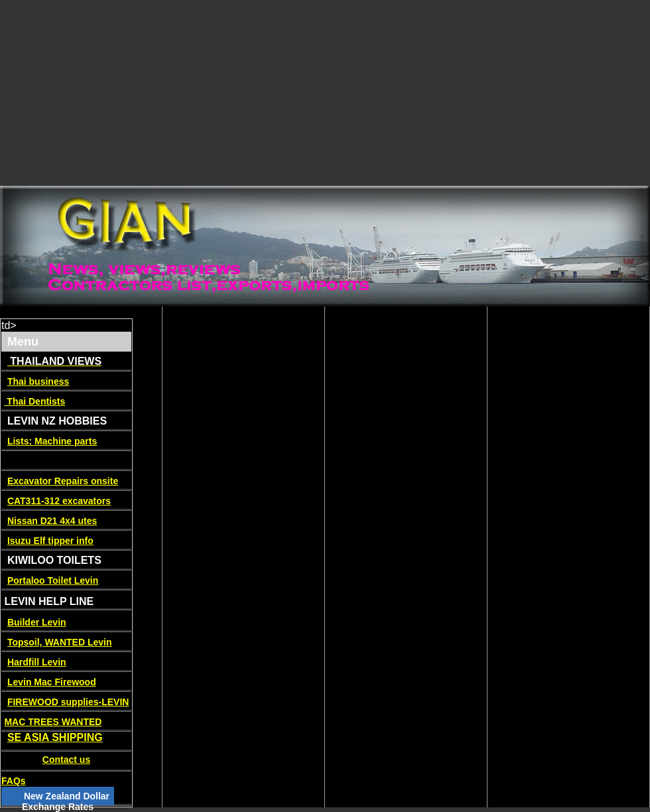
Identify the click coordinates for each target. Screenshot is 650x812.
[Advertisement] (204, 93)
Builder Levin (37, 622)
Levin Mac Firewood (52, 682)
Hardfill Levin (37, 662)
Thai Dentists (34, 401)
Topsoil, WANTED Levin (60, 642)
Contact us (66, 760)
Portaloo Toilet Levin (53, 580)
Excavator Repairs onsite (63, 481)
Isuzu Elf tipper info (50, 541)
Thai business (38, 381)
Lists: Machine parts (52, 441)
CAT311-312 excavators (59, 501)
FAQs (14, 781)
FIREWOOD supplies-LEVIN (68, 702)
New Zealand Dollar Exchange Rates (66, 801)
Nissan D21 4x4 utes (52, 521)
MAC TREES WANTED (53, 722)
